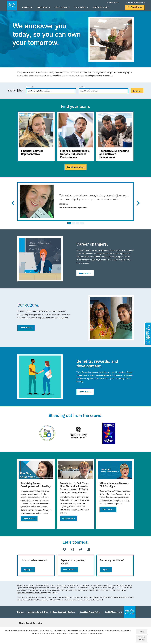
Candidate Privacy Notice (90, 612)
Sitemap (20, 612)
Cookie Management (113, 612)
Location (82, 87)
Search (136, 91)
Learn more (84, 273)
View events (68, 569)
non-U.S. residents (121, 597)
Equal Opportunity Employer (64, 612)
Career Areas (43, 7)
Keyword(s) (30, 87)
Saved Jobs (114, 2)
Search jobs (135, 7)
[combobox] (104, 91)
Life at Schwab (61, 7)
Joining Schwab (100, 7)
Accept (142, 632)
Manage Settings (142, 638)
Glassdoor (81, 549)
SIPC (58, 600)
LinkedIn (88, 549)
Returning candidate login (137, 2)
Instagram (72, 549)
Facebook (64, 549)
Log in (105, 569)
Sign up (27, 569)
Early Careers (80, 7)
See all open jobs (75, 167)
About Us (26, 7)
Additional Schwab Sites (38, 612)
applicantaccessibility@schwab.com (30, 593)
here (26, 590)
